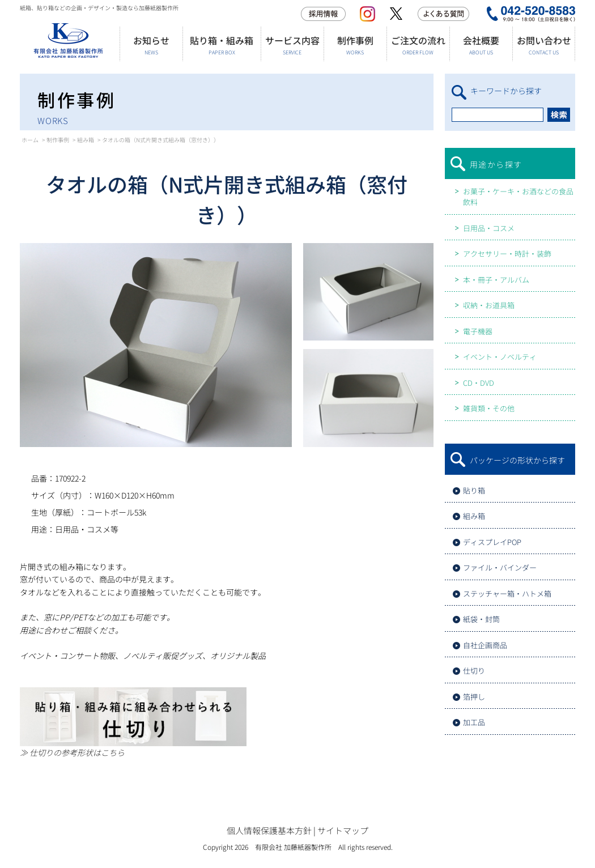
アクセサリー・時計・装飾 (507, 254)
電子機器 (478, 331)
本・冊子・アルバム (496, 280)
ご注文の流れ (418, 45)
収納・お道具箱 (489, 305)
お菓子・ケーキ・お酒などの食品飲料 (518, 197)
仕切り (474, 671)
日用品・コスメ (489, 228)
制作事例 (355, 45)
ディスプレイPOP (492, 542)
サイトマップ (343, 830)
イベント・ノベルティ (500, 357)
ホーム (30, 140)
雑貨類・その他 (489, 408)
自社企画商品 (485, 645)
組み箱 (86, 140)
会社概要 (481, 45)
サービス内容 (292, 45)
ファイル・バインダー (500, 567)
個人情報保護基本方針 (269, 830)
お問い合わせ (544, 45)
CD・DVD (479, 383)
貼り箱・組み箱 (222, 45)
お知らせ (151, 45)
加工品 (474, 722)
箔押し (474, 697)
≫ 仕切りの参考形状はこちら (72, 752)
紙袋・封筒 (481, 619)
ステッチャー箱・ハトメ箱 (507, 593)
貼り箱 (474, 490)
